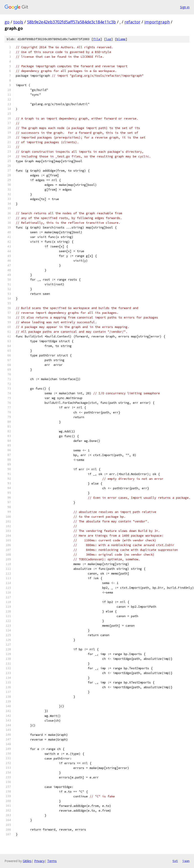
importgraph (157, 22)
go (7, 22)
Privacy (39, 861)
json (186, 861)
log (108, 39)
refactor (132, 22)
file (97, 39)
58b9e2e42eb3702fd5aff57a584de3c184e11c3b (71, 22)
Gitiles (27, 861)
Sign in (185, 7)
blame (121, 39)
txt (175, 861)
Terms (52, 861)
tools (18, 22)
